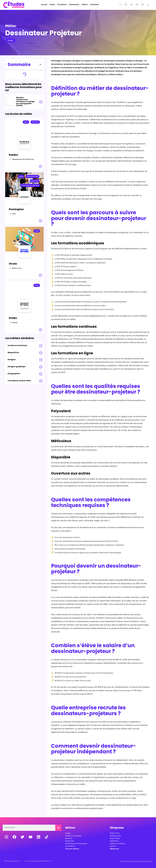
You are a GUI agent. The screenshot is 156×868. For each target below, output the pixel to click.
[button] (40, 64)
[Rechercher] (58, 828)
